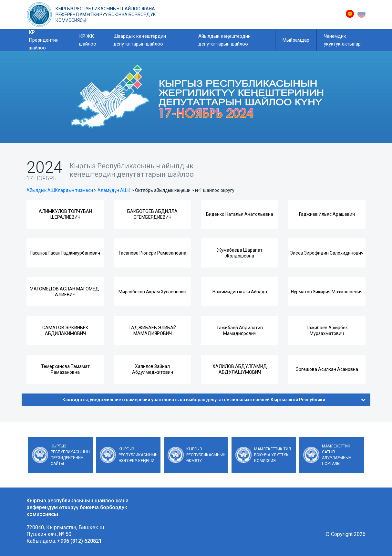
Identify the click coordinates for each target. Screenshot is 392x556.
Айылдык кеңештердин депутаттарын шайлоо (224, 40)
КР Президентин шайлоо (44, 40)
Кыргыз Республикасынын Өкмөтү (206, 455)
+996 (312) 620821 (79, 541)
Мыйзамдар (296, 40)
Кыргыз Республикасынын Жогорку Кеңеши (138, 455)
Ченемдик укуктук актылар (342, 40)
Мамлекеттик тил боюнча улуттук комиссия (273, 455)
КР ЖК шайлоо (88, 40)
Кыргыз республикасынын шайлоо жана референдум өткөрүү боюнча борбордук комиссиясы (106, 15)
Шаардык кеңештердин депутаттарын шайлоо (140, 40)
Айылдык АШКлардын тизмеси (60, 190)
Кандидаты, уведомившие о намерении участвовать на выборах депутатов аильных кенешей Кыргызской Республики (214, 400)
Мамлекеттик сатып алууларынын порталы (337, 455)
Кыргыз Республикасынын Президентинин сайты (70, 455)
